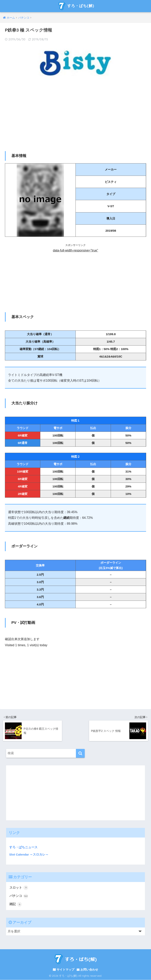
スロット (19, 888)
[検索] (80, 753)
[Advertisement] (75, 114)
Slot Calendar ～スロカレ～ (29, 854)
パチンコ (19, 896)
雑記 (16, 904)
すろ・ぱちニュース (22, 847)
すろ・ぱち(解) (76, 6)
